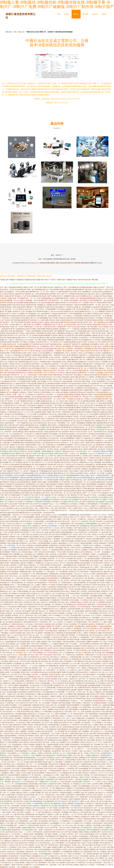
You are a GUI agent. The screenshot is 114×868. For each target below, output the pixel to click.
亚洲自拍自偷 (85, 567)
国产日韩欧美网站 (97, 405)
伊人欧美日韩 (66, 858)
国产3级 (48, 528)
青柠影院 (34, 766)
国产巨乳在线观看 (17, 322)
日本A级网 (34, 672)
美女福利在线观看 (34, 460)
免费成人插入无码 (74, 755)
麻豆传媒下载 (46, 661)
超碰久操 (83, 865)
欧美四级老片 (53, 526)
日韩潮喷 (87, 810)
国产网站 (94, 348)
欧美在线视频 (79, 366)
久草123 (59, 440)
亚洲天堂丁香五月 (8, 386)
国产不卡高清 (89, 373)
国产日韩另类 (86, 609)
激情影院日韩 (51, 440)
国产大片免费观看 (99, 602)
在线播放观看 (45, 403)
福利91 (18, 729)
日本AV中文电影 (29, 515)
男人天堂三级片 (10, 762)
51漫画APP (72, 401)
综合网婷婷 (73, 624)
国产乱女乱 (107, 429)
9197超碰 (62, 738)
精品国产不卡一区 (50, 690)
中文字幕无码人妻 (21, 309)
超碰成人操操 (49, 322)
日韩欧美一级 (49, 593)
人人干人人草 (9, 784)
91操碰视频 (46, 637)
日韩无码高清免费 (51, 677)
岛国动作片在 (32, 394)
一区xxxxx (16, 300)
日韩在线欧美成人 (45, 843)
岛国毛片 (92, 738)
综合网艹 (25, 788)
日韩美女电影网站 (68, 642)
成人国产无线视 (58, 418)
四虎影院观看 (51, 687)
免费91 (63, 338)
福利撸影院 (73, 342)
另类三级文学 (66, 751)
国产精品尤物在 (35, 366)
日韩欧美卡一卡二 (89, 782)
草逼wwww (33, 447)
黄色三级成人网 (28, 633)
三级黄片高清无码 (17, 865)
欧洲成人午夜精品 (63, 344)
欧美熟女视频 (12, 692)
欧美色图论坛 (69, 333)
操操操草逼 (17, 725)
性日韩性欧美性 (34, 657)
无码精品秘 (16, 740)
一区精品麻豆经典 (6, 329)
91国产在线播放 (87, 416)
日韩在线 (5, 318)
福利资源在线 (21, 316)
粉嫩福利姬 (64, 607)
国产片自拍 (88, 362)
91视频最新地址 (22, 539)
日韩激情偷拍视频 (21, 784)
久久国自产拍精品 (79, 351)
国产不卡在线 (11, 313)
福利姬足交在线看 (74, 399)
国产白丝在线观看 (39, 808)
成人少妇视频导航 (43, 346)
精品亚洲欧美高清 (30, 622)
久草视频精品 (57, 747)
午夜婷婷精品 (36, 550)
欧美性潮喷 (98, 862)
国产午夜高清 (8, 410)
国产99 (104, 841)
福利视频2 (96, 618)
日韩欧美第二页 (88, 703)
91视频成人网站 (6, 628)
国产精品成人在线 (39, 351)
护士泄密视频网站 (9, 729)
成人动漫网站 (61, 862)
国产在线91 (96, 362)
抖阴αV (103, 576)
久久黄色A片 (26, 755)
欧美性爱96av (94, 628)
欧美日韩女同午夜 (51, 768)
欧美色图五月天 (19, 849)
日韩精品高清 (74, 392)
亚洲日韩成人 (100, 799)
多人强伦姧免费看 (18, 862)
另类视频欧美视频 (96, 596)
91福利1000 (107, 635)
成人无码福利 (70, 685)
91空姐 (61, 526)
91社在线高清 (83, 338)
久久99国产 (56, 775)
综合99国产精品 (86, 725)
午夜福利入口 (94, 773)
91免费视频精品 (44, 471)
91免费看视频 (16, 443)
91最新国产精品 (47, 355)
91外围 (5, 670)
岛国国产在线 (55, 447)
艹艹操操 (27, 331)
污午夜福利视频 (71, 537)
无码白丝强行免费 (40, 440)
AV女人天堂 (10, 674)
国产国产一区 (100, 316)
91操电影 (63, 443)
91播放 (21, 478)
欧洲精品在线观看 (100, 703)
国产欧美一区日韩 (70, 519)
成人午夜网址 (85, 399)
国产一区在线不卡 (21, 825)
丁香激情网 (67, 762)
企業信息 (95, 14)
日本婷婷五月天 (32, 580)
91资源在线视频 (98, 394)
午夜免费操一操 (58, 539)
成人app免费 (99, 681)
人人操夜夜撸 (43, 674)
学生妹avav (108, 379)
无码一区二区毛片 (100, 515)
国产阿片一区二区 (97, 790)
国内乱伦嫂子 (48, 762)
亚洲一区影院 (17, 779)
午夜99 (33, 429)
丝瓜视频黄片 (104, 856)
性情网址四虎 (82, 556)
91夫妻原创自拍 (61, 593)
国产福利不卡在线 (49, 707)
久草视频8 (98, 377)
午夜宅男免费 (78, 320)
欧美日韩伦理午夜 (29, 469)
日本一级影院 (82, 668)
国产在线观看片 (96, 663)
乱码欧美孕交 (47, 364)
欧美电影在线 (54, 403)
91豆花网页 (38, 633)
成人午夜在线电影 (83, 596)
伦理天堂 (89, 795)
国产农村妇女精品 (7, 718)
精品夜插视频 (43, 764)
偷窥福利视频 (17, 786)
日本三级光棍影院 (43, 313)
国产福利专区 (105, 646)
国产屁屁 (101, 307)
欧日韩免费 (110, 666)
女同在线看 (10, 817)
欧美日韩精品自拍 (21, 843)
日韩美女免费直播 (96, 443)
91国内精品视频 (82, 685)
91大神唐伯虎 (80, 862)
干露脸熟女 (84, 469)
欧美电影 (14, 749)
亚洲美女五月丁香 (29, 574)
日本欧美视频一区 (61, 692)
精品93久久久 (90, 379)
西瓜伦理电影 (34, 537)
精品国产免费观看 (78, 373)
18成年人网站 (104, 344)
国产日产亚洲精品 (72, 338)
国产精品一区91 (86, 451)
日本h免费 (106, 779)
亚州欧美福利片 (79, 714)
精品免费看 (49, 351)
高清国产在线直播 (6, 569)
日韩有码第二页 (66, 663)
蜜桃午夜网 (74, 403)
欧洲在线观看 (85, 563)
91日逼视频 (39, 429)
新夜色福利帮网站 (11, 736)
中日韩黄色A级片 (87, 827)
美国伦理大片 (59, 287)
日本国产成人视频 (54, 456)
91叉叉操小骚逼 (7, 447)
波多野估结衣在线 (12, 832)
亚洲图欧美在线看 (23, 766)
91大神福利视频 (37, 803)
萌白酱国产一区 (92, 305)
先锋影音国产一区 (40, 523)
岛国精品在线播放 (24, 480)
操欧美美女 (86, 771)
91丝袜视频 (101, 674)
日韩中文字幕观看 (23, 537)
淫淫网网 (108, 357)
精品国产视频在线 (26, 808)
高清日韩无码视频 (33, 368)
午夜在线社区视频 (12, 858)
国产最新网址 (34, 777)
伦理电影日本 (85, 817)
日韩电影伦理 (80, 683)
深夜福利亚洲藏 (76, 657)
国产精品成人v (103, 762)
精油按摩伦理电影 (42, 517)
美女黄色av (27, 578)
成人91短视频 (21, 644)
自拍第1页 (24, 806)
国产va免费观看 (103, 353)
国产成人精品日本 (77, 421)
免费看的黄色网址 (26, 572)
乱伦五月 (109, 434)
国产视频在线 (73, 677)
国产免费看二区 (17, 403)
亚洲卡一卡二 (43, 416)
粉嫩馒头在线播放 (92, 642)
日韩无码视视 (57, 642)
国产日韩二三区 (6, 744)
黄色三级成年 (83, 383)
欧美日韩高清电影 (29, 841)
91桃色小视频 (84, 475)
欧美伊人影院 (27, 353)
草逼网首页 (96, 313)
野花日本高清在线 (100, 585)
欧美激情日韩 (32, 399)
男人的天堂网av (85, 677)
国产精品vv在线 (9, 764)
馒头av (111, 749)
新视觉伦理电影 (84, 832)
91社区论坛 (110, 381)
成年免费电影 (57, 849)
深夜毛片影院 (67, 698)
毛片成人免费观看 (39, 666)
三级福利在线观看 (53, 744)
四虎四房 (5, 451)
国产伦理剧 (80, 418)
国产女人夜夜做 (98, 416)
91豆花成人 (11, 418)
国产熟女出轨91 (73, 567)
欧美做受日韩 (81, 322)
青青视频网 (11, 637)
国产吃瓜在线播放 (101, 593)
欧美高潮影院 (24, 720)
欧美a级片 (11, 852)
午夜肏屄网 (98, 806)
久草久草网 (32, 653)
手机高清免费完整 (17, 583)
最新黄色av (98, 456)
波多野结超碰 (47, 519)
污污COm (95, 677)
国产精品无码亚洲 (43, 399)
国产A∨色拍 (77, 771)
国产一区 (14, 709)
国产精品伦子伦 (104, 631)
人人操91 (15, 635)
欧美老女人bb (22, 340)
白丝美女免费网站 (81, 296)
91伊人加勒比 (56, 392)
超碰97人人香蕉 (20, 580)
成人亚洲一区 (8, 814)
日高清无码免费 (33, 825)
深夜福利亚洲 (100, 445)
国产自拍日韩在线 (70, 720)
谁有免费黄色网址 (98, 539)
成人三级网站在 (61, 368)
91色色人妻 (64, 355)
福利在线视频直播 (6, 300)
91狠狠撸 (40, 305)
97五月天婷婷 (56, 377)
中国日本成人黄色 (31, 849)
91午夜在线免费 (31, 383)
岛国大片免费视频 (26, 300)
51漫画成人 (101, 368)
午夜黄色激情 (11, 795)
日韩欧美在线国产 (48, 331)
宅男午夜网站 (77, 703)
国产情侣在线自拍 (61, 801)
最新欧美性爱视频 (56, 556)
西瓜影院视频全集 (25, 464)
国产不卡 (14, 534)
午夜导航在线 (77, 381)
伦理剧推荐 (66, 421)
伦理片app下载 (34, 318)
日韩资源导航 (81, 830)
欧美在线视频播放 (68, 438)
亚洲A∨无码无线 (51, 554)
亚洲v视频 (39, 598)
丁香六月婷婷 (55, 733)
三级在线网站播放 (51, 521)
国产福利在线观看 (74, 593)
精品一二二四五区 (26, 832)
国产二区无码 (8, 523)
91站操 (17, 817)
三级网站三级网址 (38, 679)
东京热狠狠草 (27, 355)
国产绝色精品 (35, 379)
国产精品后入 (54, 821)
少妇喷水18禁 (63, 401)
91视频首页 (108, 827)
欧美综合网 (11, 854)
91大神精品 (53, 313)
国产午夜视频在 (84, 731)
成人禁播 (109, 738)
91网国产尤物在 (64, 480)
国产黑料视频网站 (69, 819)
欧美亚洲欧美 (23, 692)
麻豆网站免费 (82, 604)
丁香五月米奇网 (8, 532)
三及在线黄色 (26, 790)
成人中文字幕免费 (55, 436)
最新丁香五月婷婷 (33, 644)
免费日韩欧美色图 (76, 733)
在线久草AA (104, 749)
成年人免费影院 (40, 628)
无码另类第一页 (13, 545)
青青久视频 (55, 390)
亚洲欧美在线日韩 (14, 790)
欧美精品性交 (69, 320)
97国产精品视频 (92, 327)
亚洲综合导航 (44, 556)
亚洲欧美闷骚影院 (59, 644)
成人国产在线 (68, 569)
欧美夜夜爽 (58, 646)
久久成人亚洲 (45, 421)
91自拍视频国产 (86, 705)
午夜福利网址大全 (85, 709)
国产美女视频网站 (13, 392)
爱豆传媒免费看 (71, 838)
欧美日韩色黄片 (90, 318)
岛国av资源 (50, 705)
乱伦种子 (51, 287)
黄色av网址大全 (17, 324)
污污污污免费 (32, 414)
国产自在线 (85, 388)
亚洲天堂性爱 (84, 729)
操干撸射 (59, 860)
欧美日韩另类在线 (36, 742)
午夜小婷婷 (51, 862)
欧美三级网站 (35, 712)
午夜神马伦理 (70, 464)
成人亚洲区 (108, 359)
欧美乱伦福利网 (6, 788)
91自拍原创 (12, 607)
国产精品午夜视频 (71, 832)
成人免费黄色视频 (39, 578)
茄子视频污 (9, 311)
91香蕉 (2, 722)
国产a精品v (98, 598)
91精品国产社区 (101, 425)
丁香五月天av (49, 458)
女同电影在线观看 (52, 480)
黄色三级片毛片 (81, 359)
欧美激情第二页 (56, 819)
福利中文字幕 (30, 663)
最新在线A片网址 (101, 370)
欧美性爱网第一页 (15, 574)
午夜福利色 (93, 550)
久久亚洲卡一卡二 (34, 797)
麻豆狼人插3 (94, 856)
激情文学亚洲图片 (11, 705)
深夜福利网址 (16, 359)
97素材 (96, 548)
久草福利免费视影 (53, 482)
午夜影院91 (35, 810)
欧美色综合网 (41, 296)
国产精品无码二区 (42, 611)
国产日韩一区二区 (25, 335)
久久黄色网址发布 (33, 589)
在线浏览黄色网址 (99, 698)
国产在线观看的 (7, 475)
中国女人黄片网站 (18, 812)
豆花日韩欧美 (28, 604)
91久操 (30, 351)
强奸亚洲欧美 (101, 819)
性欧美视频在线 (63, 729)
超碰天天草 (34, 541)
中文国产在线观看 (93, 843)
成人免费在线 (67, 373)
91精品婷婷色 (32, 607)
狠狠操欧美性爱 (24, 379)
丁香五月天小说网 (89, 574)
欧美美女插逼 (47, 539)
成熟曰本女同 (14, 661)
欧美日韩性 (95, 838)
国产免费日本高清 (62, 779)
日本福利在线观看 (64, 777)
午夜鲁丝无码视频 (73, 738)
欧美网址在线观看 (57, 589)
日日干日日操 (74, 543)
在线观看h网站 (80, 626)
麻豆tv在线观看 (103, 346)
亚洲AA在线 (100, 738)
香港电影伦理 (77, 659)
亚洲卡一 (72, 779)
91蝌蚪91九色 (15, 552)
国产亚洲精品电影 (24, 585)
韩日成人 (104, 432)
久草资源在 (82, 403)
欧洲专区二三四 (93, 537)
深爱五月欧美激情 (21, 733)
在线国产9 (52, 766)
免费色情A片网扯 (86, 394)
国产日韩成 (42, 587)
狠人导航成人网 (93, 801)
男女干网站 (56, 620)
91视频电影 (101, 311)
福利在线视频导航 (19, 467)
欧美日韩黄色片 (71, 434)
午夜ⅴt (82, 834)
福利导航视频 (90, 834)
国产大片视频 (49, 856)
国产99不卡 (90, 397)
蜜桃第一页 (10, 698)
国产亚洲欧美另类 (67, 620)
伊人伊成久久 (96, 565)
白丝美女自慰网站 (19, 475)
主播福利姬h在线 (72, 368)
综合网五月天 (93, 342)
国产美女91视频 (5, 471)
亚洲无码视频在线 (25, 388)
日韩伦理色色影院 (100, 775)
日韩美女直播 (32, 375)
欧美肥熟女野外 (96, 832)
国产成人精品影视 (69, 696)
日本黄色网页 (62, 554)
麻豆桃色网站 (29, 478)
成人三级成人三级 (11, 340)
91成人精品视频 (80, 298)
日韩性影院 (71, 768)
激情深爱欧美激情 (76, 390)
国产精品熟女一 (5, 322)
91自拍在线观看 (94, 300)
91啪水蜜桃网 (106, 462)
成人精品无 (76, 443)
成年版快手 (102, 449)
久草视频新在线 (37, 790)
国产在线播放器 (45, 751)
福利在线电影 (43, 659)
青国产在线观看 (71, 690)
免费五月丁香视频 (106, 401)
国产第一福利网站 (53, 628)
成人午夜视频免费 (106, 471)
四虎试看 (73, 324)
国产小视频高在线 (42, 782)
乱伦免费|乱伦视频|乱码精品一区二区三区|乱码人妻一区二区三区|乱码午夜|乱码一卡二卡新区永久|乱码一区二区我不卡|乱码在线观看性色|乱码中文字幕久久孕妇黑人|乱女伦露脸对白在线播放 (57, 497)
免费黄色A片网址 (11, 307)
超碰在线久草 (17, 841)
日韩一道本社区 (16, 611)
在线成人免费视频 (68, 803)
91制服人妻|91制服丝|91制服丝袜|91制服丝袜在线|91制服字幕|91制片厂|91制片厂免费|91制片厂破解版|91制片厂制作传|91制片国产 (46, 280)
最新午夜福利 (91, 694)
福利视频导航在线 (70, 565)
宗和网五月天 (45, 368)
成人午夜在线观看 (52, 289)
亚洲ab (34, 346)
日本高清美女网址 (97, 563)
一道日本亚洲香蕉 (39, 300)
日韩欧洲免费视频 (21, 751)
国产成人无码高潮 (6, 589)
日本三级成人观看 (40, 410)
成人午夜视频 (108, 386)
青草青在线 (97, 764)
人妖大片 (91, 453)
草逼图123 (72, 572)
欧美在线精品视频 (24, 642)
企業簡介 (67, 14)
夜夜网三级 (34, 858)
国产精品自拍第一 (57, 565)
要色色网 (70, 552)
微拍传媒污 (110, 712)
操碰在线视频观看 (106, 626)
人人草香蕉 (92, 338)
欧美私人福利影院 (11, 565)
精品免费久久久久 (102, 814)
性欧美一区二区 (71, 749)
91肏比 (83, 447)
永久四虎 (89, 862)
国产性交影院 (17, 628)
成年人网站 (34, 821)
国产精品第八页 (66, 659)
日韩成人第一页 (15, 327)
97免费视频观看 (65, 578)
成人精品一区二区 (105, 329)
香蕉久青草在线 (108, 609)
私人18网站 (63, 567)
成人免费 (62, 388)
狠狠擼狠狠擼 (74, 475)
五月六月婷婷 (96, 615)
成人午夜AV (37, 532)
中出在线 (33, 836)
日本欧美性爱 (90, 648)
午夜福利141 (5, 810)
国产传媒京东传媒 (81, 528)
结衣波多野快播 (29, 795)
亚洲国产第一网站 (80, 397)
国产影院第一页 (37, 364)
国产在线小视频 (89, 740)
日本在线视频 (15, 672)
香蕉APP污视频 (107, 377)
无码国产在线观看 (23, 819)
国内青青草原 (88, 727)
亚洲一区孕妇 (104, 541)
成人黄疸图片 (34, 668)
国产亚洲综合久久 (97, 731)
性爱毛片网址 (82, 760)
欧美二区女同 (75, 451)
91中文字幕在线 (33, 338)
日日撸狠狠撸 (69, 653)
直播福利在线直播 (90, 819)
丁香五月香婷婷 (93, 622)
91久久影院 (41, 320)
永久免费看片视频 (71, 694)
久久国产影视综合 (14, 318)
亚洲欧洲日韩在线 (38, 705)
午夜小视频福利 (37, 755)
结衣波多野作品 (58, 712)
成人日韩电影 (34, 867)
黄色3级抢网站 (31, 292)
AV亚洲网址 (105, 362)
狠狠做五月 (25, 771)
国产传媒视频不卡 (106, 628)
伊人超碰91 (69, 622)
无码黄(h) (54, 543)
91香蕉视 (110, 298)
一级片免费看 (24, 646)
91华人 (16, 335)
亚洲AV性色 (25, 672)
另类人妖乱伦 (54, 817)
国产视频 (66, 475)
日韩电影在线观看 (66, 792)
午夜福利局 (107, 670)
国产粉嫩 (43, 434)
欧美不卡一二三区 (84, 749)
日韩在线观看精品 (102, 392)
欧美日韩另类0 (8, 335)
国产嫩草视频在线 (57, 473)
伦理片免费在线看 (76, 740)
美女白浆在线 (96, 771)
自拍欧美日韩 (61, 687)
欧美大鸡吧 (25, 447)
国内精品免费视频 (103, 733)
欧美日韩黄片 (21, 727)
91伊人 (61, 653)
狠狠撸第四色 (35, 480)
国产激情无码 (60, 830)
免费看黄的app (59, 537)
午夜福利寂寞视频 (86, 543)
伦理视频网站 (5, 388)
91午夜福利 (42, 714)
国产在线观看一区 (72, 635)
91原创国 (50, 587)
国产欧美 (95, 351)
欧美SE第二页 (106, 421)
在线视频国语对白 (38, 856)
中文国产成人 (48, 646)
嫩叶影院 (61, 838)
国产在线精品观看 (58, 749)
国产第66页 (28, 390)
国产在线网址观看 (21, 399)
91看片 (102, 530)
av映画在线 (44, 806)
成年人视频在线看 (79, 718)
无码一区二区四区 (66, 854)
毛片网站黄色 (75, 480)
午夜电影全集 (96, 335)
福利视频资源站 (40, 289)
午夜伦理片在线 (75, 580)
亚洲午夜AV (30, 615)
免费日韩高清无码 (85, 687)
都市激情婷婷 (73, 355)
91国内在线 (90, 858)
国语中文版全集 (25, 631)
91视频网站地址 (74, 515)
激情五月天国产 (82, 342)
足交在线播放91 (9, 292)
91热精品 (85, 841)
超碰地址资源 (50, 624)
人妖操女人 (102, 766)
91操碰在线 (7, 296)
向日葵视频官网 (67, 852)
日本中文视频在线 (56, 421)
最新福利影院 (30, 425)
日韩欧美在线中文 (52, 773)
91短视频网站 (60, 445)
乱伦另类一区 (47, 788)
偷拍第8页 (86, 790)
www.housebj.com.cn (32, 263)
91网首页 (11, 648)
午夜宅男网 (65, 600)
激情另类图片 (101, 338)
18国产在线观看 (70, 526)
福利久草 (46, 819)
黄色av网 (82, 392)
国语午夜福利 (83, 773)
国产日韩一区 (84, 679)
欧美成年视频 (81, 478)
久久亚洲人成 (81, 353)
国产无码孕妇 (44, 596)
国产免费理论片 (34, 733)
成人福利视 (67, 790)
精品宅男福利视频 (12, 521)
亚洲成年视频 (33, 784)
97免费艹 (15, 394)
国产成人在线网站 (35, 324)
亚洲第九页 (110, 578)
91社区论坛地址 (68, 517)
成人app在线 (65, 324)
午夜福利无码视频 (15, 633)
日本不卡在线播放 (55, 615)
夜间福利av (53, 777)
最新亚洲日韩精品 (68, 366)
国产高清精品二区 (18, 296)
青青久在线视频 (72, 707)
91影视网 (85, 303)
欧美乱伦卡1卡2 (94, 646)
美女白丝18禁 (76, 447)
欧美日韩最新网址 (6, 801)
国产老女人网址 (33, 655)
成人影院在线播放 (78, 311)
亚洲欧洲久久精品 (53, 757)
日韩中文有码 (76, 548)
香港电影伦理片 (88, 364)
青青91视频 (26, 674)
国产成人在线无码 (25, 453)
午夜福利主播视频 (98, 580)
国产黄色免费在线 (45, 812)
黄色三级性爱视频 (93, 530)
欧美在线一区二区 (46, 825)
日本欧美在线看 (108, 438)
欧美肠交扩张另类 (55, 366)
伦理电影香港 (54, 388)
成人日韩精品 (56, 451)
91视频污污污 (79, 438)
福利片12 (72, 856)
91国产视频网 (21, 401)
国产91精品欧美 (15, 755)
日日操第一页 (32, 340)
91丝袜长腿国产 (73, 561)
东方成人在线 (53, 357)
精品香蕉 (87, 346)
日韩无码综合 (37, 707)
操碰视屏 (24, 320)
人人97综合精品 (104, 388)
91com (4, 418)
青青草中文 (84, 738)
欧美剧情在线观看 (36, 646)
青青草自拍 (19, 598)
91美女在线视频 (103, 327)
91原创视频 (4, 453)
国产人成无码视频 (36, 307)
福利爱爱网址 (19, 397)
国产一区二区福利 (62, 300)
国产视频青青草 (62, 836)
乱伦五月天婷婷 (69, 429)
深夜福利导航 (42, 648)
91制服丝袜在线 (93, 556)
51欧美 (111, 327)
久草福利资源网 (43, 357)
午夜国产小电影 (77, 751)
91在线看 (55, 854)
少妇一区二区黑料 (53, 714)
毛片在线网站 (101, 683)
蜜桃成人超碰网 (31, 482)
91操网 (66, 797)
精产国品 (29, 418)
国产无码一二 (8, 390)
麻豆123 (3, 766)
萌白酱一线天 (59, 429)
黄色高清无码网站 (97, 526)
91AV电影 (52, 585)
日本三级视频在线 (30, 677)
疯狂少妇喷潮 (73, 427)
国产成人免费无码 (21, 368)
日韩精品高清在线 (35, 539)
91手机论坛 (74, 462)
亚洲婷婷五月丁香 (27, 775)
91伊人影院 (88, 821)
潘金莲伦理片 (89, 808)
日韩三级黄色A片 (105, 351)
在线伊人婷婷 (67, 849)
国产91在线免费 (67, 558)
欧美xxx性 (60, 832)
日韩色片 (61, 622)
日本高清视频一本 (76, 600)
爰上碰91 (109, 469)
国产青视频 (29, 736)
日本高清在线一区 (95, 532)
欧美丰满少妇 (89, 681)
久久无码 (48, 462)
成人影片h (8, 355)
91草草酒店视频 (81, 309)
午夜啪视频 (97, 462)
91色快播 (65, 342)
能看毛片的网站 (16, 827)
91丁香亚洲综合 (43, 622)
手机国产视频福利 (7, 618)
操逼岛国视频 (108, 657)
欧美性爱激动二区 (46, 720)
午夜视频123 (40, 405)
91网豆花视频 (42, 340)
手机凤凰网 (85, 554)
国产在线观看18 (95, 841)
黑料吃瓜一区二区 (88, 799)
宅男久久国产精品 (10, 425)
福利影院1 (4, 659)
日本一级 (70, 423)
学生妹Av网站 (73, 292)
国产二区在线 (99, 808)
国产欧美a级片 (8, 712)
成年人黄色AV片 (43, 602)
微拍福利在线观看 (16, 287)
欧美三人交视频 (43, 727)
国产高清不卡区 (106, 613)
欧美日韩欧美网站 (52, 578)
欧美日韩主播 (107, 532)
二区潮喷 (80, 519)
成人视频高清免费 (72, 410)
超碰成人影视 (35, 342)
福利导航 (82, 377)
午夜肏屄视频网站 (100, 639)
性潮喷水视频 (21, 607)
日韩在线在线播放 (14, 775)
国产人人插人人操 (90, 847)
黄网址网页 (92, 604)
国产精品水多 (13, 458)
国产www (106, 453)
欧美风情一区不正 (18, 615)
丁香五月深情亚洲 (58, 683)
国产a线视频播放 (108, 653)
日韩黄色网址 (66, 412)
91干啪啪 (97, 475)
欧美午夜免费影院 (62, 534)
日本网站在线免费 (38, 335)
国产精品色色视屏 (10, 333)
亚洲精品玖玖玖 (59, 685)
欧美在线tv (40, 432)
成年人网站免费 (103, 418)
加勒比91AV (41, 475)
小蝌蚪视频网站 (65, 786)
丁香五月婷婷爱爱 (36, 747)
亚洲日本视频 (100, 357)
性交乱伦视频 (31, 823)
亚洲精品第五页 (42, 383)
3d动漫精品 (47, 775)
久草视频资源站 (47, 324)
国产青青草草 (54, 792)
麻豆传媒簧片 (11, 821)
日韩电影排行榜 (50, 635)
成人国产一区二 (83, 613)
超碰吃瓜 (85, 370)
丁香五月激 (107, 806)
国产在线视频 (10, 397)
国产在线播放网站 (89, 357)
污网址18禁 (83, 471)
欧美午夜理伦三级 (91, 631)
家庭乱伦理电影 (98, 320)
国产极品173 (96, 777)
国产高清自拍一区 (84, 432)
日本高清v (19, 469)
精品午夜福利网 (27, 443)
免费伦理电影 (58, 375)
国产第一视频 (14, 836)
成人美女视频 (8, 622)
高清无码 (47, 803)
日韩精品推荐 (103, 414)
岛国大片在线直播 (40, 567)
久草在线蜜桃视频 (84, 786)
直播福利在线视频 (77, 810)
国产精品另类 (54, 471)
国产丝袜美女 (6, 320)
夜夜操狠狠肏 (56, 858)
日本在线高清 (15, 528)
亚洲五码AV (83, 532)
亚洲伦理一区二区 (59, 753)
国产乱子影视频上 (67, 528)
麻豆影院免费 (107, 456)
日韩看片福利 (106, 707)
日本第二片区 (51, 467)
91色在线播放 (5, 760)
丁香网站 (109, 698)
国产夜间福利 (90, 578)
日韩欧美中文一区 (38, 701)
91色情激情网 (78, 316)
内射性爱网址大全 (45, 438)
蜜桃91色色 (70, 388)
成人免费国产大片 (8, 399)
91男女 (78, 324)
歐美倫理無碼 (56, 803)
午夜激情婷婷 (14, 631)
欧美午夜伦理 (38, 639)
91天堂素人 (91, 865)
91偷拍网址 (11, 819)
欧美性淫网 (25, 712)
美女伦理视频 (81, 287)
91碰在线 (77, 305)
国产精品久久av (101, 792)
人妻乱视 (26, 324)
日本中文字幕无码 (49, 373)
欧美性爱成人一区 (90, 552)
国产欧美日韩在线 (45, 377)
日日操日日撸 (101, 655)
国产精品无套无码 (91, 418)
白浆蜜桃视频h (45, 683)
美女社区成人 (52, 423)
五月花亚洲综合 (26, 364)
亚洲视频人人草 (101, 722)
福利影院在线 (109, 808)
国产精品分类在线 (69, 331)
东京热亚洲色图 (20, 482)
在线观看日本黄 (68, 397)
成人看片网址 (64, 814)
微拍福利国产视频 (23, 307)
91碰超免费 (40, 469)
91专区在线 (17, 377)
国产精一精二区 (84, 368)
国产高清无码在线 (96, 635)
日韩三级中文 (96, 786)
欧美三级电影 (83, 449)
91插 (47, 436)
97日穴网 (59, 373)
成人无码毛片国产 (105, 523)
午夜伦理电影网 (67, 351)
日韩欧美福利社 (67, 583)
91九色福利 (49, 418)
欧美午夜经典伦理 (93, 757)
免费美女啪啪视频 (66, 736)
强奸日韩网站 (104, 690)
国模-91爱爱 (77, 736)
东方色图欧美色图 (80, 622)
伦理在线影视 (83, 410)
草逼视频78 (10, 368)
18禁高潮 (21, 736)
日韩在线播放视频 (19, 438)
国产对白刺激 (79, 825)
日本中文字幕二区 (9, 609)
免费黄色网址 (93, 449)
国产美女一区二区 (54, 681)
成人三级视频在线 (94, 410)
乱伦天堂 (68, 458)
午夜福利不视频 (25, 856)
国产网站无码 (69, 847)
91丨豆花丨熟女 (22, 637)
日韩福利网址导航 (89, 425)
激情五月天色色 (107, 324)
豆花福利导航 (14, 808)
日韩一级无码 (69, 589)
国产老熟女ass (61, 760)
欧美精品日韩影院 (66, 545)
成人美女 (23, 545)
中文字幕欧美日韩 (49, 639)
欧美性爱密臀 (64, 427)
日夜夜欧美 (36, 359)
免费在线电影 (15, 563)
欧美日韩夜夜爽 (13, 572)
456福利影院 (87, 653)
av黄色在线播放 (72, 753)
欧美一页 (43, 480)
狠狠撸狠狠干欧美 (106, 757)
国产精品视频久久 (39, 572)
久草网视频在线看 (45, 362)
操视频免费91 (62, 327)
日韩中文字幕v (95, 753)
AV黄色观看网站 (36, 331)
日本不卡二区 (32, 309)
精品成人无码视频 (60, 449)
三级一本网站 (95, 576)
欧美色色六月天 (77, 303)
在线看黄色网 (104, 554)
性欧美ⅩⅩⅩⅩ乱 (66, 303)
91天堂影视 (98, 453)
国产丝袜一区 (6, 324)
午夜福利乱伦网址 (62, 585)
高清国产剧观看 (31, 381)
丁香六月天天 (41, 687)
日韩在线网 (65, 377)
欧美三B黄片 (87, 784)
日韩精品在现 (92, 668)
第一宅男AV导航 (24, 534)
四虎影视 (10, 344)
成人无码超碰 (15, 760)
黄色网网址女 (47, 353)
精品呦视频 (69, 467)
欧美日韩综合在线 (48, 618)
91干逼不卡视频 (52, 808)
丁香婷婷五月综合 (14, 364)
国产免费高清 (14, 593)
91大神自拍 (94, 292)
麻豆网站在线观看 (54, 383)
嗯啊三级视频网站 (106, 784)
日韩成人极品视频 (85, 440)
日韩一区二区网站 (104, 550)
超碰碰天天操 (70, 309)
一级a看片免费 (53, 567)
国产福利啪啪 (52, 344)
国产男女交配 (51, 799)
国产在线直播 (34, 416)
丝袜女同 (49, 397)
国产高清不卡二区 (94, 471)
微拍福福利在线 (79, 648)
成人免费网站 (61, 742)
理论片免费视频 (14, 554)
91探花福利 (50, 572)
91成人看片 (62, 865)
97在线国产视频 (29, 598)
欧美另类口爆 (71, 598)
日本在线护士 (65, 364)
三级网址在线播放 (12, 860)
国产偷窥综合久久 (85, 618)
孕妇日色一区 (67, 771)
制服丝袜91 (96, 755)
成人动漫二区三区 (83, 414)
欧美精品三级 (66, 681)
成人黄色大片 (18, 523)
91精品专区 (43, 681)
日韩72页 (86, 628)
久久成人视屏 (9, 823)
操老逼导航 (95, 749)
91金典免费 (41, 414)
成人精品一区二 (38, 635)
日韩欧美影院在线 (87, 593)
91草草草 (45, 530)
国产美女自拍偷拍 (18, 620)
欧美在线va (7, 707)
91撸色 (28, 862)
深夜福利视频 (104, 714)
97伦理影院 (107, 545)
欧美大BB (43, 344)
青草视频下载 (63, 731)
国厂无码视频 (96, 744)
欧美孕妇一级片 (73, 834)
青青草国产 (105, 399)
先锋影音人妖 (21, 683)
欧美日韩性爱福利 (20, 650)
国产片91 (55, 359)
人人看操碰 (57, 351)
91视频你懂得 (70, 359)
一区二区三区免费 (23, 762)
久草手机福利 (5, 803)
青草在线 (94, 766)
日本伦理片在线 (22, 421)
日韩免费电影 (78, 348)
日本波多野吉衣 (90, 392)
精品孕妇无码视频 (46, 379)
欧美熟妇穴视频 (45, 412)
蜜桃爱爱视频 (91, 298)
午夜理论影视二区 (54, 583)
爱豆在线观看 (11, 644)
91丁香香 (17, 712)
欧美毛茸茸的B (10, 587)
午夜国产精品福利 (65, 845)
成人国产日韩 (26, 760)
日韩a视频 (12, 690)
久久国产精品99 (70, 668)
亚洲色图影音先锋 (56, 517)
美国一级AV (102, 305)
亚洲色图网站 (49, 469)
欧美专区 (16, 666)
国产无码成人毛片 (94, 720)
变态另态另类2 (82, 434)
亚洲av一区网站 (83, 633)
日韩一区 (19, 609)
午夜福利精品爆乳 (54, 725)
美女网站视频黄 (16, 460)
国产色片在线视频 (7, 825)
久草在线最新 (94, 414)
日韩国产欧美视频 (23, 587)
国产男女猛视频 (52, 434)
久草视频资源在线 (108, 615)
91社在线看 (61, 434)
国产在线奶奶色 (46, 650)
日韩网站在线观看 (87, 639)
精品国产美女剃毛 (59, 305)
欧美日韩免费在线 (59, 650)
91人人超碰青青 (65, 447)
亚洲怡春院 (103, 543)
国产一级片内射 (105, 300)
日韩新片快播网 (101, 519)
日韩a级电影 (16, 434)
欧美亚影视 (17, 788)
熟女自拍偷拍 (46, 390)
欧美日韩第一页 (68, 611)
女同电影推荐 (45, 733)
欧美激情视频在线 (78, 631)
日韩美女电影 (28, 567)
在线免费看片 (62, 423)
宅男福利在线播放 (33, 427)
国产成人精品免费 (90, 733)
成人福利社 (88, 751)
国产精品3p (92, 429)
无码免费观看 (63, 515)
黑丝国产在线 (102, 788)
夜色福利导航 (18, 801)
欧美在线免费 (77, 782)
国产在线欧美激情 (7, 602)
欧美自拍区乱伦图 (70, 556)
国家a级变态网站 (12, 556)
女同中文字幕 (7, 849)
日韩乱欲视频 (80, 642)
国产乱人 (69, 370)
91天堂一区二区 (5, 434)
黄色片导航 (40, 841)
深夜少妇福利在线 (9, 539)
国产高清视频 (14, 561)
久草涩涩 (92, 370)
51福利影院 (40, 458)
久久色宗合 (56, 528)
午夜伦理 (80, 598)
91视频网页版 (46, 609)
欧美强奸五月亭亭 (101, 845)
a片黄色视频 (58, 762)
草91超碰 (81, 624)
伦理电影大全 (33, 843)
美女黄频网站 (74, 729)
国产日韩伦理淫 (99, 480)
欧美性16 (8, 517)
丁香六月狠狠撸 (32, 626)
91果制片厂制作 (32, 696)
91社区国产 (101, 287)
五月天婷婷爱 (92, 383)
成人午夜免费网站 (58, 843)
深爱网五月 (70, 788)
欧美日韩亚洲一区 (100, 795)
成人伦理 (86, 657)
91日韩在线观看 (13, 464)
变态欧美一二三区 (77, 701)
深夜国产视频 (91, 467)
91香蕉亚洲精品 (45, 392)
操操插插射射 (45, 600)
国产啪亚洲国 (54, 427)
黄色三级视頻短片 (34, 526)
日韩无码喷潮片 (98, 823)
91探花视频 (96, 825)
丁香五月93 (77, 574)
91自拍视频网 (54, 823)
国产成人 (108, 736)
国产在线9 (75, 335)
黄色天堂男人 (52, 327)
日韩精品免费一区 (7, 668)
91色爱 (15, 432)
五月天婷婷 (101, 473)
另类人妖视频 (35, 412)
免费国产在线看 (81, 408)
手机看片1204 (57, 342)
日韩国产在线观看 (29, 744)
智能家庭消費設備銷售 (47, 263)
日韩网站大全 (106, 768)
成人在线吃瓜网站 (61, 414)
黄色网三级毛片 (88, 456)
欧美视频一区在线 (62, 624)
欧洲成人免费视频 (79, 757)
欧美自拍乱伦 (40, 624)
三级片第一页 (71, 650)
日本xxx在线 (48, 790)
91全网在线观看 (38, 521)
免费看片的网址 (58, 847)
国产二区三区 (35, 287)
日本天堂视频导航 (30, 313)
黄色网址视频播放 (84, 386)
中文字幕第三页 (24, 342)
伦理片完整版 (67, 362)
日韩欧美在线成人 (28, 552)
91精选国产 (64, 383)
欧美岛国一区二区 (52, 401)
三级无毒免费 (14, 436)
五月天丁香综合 (80, 517)
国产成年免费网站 (65, 346)
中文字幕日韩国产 (83, 572)
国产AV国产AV (62, 294)
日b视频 (52, 368)
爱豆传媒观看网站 (76, 313)
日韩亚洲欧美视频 (6, 701)
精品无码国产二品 (65, 453)
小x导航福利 (96, 451)
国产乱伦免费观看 (97, 427)
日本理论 (57, 443)
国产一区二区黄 (79, 712)
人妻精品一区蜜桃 (36, 753)
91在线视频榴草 (77, 821)
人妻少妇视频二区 (43, 381)
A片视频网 (77, 388)
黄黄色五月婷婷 (22, 792)
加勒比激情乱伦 (101, 620)
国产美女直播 (97, 653)
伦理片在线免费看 (14, 519)
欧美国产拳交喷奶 (13, 342)
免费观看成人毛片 (65, 631)
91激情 (92, 475)
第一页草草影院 (96, 432)
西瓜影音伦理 (53, 764)
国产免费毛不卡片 (38, 462)
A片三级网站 (90, 377)
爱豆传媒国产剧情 (29, 611)
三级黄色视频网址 (24, 429)
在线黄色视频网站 (91, 523)
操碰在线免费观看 (84, 747)
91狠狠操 (88, 825)
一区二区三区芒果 (76, 814)
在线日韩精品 (86, 580)
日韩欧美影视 (36, 722)
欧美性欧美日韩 (16, 799)
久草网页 (8, 394)
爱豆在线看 (94, 375)
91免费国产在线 (79, 792)
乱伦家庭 (75, 307)
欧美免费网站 (94, 613)
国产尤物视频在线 (22, 456)
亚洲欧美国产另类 (40, 478)
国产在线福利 (49, 464)
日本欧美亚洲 (106, 685)
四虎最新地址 (54, 545)
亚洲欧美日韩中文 (83, 576)
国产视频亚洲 (79, 661)
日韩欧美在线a (62, 755)
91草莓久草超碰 (58, 318)
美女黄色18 (17, 410)
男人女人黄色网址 (61, 856)
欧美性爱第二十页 (79, 854)
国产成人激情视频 (15, 348)
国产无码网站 (5, 436)
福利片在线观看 (104, 292)
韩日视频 (22, 381)
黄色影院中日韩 (97, 687)
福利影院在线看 (17, 707)
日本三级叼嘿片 (24, 576)
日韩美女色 (18, 668)
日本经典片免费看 (67, 530)
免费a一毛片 (44, 366)
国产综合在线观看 (18, 289)
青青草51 (22, 436)
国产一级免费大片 (64, 357)
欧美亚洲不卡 (27, 532)
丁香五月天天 (75, 521)
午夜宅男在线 (8, 377)
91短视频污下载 (71, 613)
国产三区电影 (91, 447)
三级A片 (40, 445)
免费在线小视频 (44, 338)
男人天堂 (11, 416)
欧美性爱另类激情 (50, 576)
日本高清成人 (17, 834)
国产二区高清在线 (99, 812)
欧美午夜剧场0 (34, 806)
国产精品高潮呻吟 (90, 674)
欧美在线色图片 (51, 701)
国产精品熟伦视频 (60, 587)
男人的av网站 (53, 806)
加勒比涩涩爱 (30, 687)
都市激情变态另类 (48, 408)
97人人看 (22, 471)
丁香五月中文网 (64, 827)
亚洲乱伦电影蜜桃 (7, 751)
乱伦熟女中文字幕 (51, 563)
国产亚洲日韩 (17, 526)
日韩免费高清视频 (21, 714)
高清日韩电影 (11, 456)
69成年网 (35, 674)
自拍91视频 (105, 825)
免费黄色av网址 (23, 432)
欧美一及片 (76, 453)
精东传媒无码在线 (7, 714)
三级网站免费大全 (74, 554)
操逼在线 (73, 747)
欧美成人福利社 (99, 600)
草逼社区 (67, 548)
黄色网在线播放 (101, 464)
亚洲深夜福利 (61, 639)
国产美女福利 (98, 521)
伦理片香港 (52, 460)
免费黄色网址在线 (90, 366)
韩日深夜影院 (73, 731)
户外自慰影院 (21, 298)
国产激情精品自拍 (70, 604)
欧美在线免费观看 (38, 773)
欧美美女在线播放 (27, 548)
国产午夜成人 (21, 333)
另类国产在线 (37, 390)
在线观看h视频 (76, 289)
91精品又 (98, 458)
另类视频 (18, 718)
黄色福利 (40, 836)
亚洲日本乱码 (103, 611)
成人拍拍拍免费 (47, 348)
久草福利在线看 (19, 681)
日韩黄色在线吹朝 (17, 624)
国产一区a (53, 622)
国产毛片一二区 (32, 764)
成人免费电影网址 (33, 650)
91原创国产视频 (56, 335)
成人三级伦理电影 (14, 806)
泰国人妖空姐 (78, 569)
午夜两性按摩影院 (55, 771)
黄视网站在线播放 (78, 362)
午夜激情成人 (11, 703)
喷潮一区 (65, 399)
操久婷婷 (62, 359)
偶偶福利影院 (66, 523)
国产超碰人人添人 (23, 541)
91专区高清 (61, 598)
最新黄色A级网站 (91, 611)
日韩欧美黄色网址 (102, 574)
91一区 (69, 443)
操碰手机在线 (58, 720)
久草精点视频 (22, 655)
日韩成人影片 (14, 366)
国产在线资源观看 (38, 760)
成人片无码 (75, 440)
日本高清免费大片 (77, 806)
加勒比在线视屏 (50, 432)
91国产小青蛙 (54, 346)
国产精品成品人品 (48, 698)
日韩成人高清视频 (58, 613)
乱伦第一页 (15, 381)
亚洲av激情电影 (67, 381)
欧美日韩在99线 (106, 838)
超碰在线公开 (89, 438)
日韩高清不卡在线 (53, 786)
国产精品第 (97, 661)
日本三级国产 (58, 519)
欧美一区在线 (18, 344)
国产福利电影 (5, 366)
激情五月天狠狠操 (73, 817)
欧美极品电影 (5, 327)
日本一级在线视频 (12, 351)
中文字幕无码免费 (46, 685)
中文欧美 (79, 819)
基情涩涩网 (93, 368)
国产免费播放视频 (17, 810)
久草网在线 (76, 329)
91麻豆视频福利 (66, 757)
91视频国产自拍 (70, 340)
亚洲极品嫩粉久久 (107, 786)
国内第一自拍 (40, 515)
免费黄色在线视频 (106, 451)
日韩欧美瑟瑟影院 (28, 729)
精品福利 (111, 432)
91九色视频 (20, 313)
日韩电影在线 (75, 827)
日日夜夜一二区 (14, 867)
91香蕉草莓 (48, 753)
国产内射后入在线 (102, 447)
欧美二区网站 (107, 637)
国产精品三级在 (64, 602)
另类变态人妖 (31, 727)
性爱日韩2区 (43, 784)
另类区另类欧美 (50, 386)
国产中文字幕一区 (106, 587)
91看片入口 (44, 456)
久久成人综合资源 (76, 775)
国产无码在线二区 (9, 653)
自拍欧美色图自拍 (69, 727)
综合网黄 (37, 403)
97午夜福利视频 (81, 331)
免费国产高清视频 (104, 460)
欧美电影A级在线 (81, 541)
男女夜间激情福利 (23, 777)
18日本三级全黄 (59, 458)
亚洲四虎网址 (11, 766)
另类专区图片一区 (52, 670)
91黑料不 (35, 453)
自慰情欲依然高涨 (96, 572)
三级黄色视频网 (20, 648)
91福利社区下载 (86, 521)
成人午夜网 (44, 327)
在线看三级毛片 (40, 736)
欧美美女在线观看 (51, 679)
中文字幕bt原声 (21, 405)
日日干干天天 (104, 773)
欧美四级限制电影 (63, 701)
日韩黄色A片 (28, 865)
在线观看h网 (56, 751)
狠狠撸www (41, 653)
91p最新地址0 (5, 624)
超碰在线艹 (56, 364)
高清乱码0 (89, 351)
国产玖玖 (29, 462)
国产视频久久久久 (9, 777)
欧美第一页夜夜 (69, 298)
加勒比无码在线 (58, 797)
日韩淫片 (41, 528)
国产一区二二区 (45, 668)
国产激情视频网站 (102, 309)
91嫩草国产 (83, 460)
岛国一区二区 (23, 394)
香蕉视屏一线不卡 (37, 576)
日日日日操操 (41, 757)
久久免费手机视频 (61, 292)
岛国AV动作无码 (92, 331)
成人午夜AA (104, 642)
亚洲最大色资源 (28, 725)
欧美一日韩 (4, 631)
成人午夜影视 (73, 836)
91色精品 (69, 716)
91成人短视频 (53, 722)
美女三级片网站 (19, 694)
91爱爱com (7, 370)
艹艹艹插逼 (4, 379)
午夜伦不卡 (93, 303)
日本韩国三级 (87, 602)
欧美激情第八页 (8, 604)
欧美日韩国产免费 (96, 561)
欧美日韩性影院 (10, 696)
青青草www (65, 657)
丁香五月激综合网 (106, 567)
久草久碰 (78, 653)
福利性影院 (84, 797)
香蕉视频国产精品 (38, 418)
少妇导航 (83, 591)
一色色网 (24, 528)
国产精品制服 (91, 583)
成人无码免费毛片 (33, 600)
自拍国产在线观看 (42, 817)
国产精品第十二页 (80, 558)
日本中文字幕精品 (85, 823)
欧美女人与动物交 (94, 296)
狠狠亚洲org (32, 714)
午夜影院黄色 (21, 764)
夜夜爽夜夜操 (30, 814)
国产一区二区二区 (32, 298)
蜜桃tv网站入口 (18, 390)
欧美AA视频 (27, 773)
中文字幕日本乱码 (77, 808)
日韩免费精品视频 (10, 469)
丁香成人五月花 (37, 353)
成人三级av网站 (51, 865)
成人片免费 (4, 405)
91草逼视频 (25, 473)
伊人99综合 (45, 810)
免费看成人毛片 (98, 716)
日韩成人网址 (23, 797)
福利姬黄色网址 (16, 353)
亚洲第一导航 (17, 517)
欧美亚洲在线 (43, 672)
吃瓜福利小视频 (55, 338)
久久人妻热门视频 (106, 622)
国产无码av (108, 405)
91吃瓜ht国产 (106, 860)
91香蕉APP (26, 287)
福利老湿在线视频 (36, 762)
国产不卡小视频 (102, 383)
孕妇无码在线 (65, 462)
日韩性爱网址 (57, 397)
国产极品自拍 (43, 453)
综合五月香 (56, 324)
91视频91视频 (20, 596)
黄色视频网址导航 (26, 370)
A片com (25, 460)
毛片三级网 (19, 604)
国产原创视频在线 (100, 322)
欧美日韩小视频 (14, 453)
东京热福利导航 (86, 812)
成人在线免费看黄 (54, 416)
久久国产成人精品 (79, 379)
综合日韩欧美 (87, 313)
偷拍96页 (107, 572)
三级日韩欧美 (31, 405)
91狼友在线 (47, 613)
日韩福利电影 (26, 701)
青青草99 (66, 747)
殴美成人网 (75, 591)
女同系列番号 (70, 795)
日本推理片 (49, 405)
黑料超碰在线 (45, 589)
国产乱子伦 (39, 795)
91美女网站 (40, 827)
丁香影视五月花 (9, 414)
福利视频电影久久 (21, 414)
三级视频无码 (39, 563)
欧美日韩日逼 (32, 659)
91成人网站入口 (55, 782)
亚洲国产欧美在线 (34, 692)
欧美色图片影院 (25, 593)
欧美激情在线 (104, 696)
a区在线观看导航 (77, 681)
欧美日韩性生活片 (70, 418)
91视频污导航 (44, 427)
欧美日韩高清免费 (8, 427)
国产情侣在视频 (31, 569)
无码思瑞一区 (102, 569)
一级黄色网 (56, 355)
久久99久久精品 (65, 823)
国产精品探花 (22, 659)
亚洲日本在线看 (55, 674)
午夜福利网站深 (68, 646)
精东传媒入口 (46, 311)
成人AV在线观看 (66, 469)
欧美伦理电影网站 (17, 331)
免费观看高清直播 (21, 618)
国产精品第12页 (52, 410)
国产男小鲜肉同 (87, 324)
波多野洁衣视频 (31, 329)
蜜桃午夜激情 (48, 375)
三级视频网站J (30, 458)
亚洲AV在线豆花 (14, 451)
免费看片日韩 (33, 473)
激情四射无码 (36, 661)
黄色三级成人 (60, 716)
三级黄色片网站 (28, 403)
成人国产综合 (45, 657)
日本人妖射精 (99, 379)
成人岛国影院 (72, 414)
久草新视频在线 (65, 390)
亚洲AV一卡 (52, 394)
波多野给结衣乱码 (26, 860)
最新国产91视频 (83, 690)
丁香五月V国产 (56, 412)
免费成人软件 (73, 386)
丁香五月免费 (61, 552)
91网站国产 (63, 609)
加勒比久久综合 (51, 515)
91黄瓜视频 (61, 690)
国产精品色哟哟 (28, 558)
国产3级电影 (29, 845)
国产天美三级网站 (41, 615)
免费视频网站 (21, 449)
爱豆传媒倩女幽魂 (10, 338)
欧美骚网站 (69, 445)
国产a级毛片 (64, 637)
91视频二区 (26, 779)
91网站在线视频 (23, 591)
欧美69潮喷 (25, 318)
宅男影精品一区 (34, 565)
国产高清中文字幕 (52, 736)
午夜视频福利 (12, 657)
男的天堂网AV (24, 366)
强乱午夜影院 (99, 827)
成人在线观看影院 (87, 852)
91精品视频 (58, 548)
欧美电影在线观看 (81, 589)
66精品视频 (98, 397)
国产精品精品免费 (12, 530)
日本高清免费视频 (29, 786)
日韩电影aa (109, 580)
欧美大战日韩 (34, 771)
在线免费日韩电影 (85, 666)
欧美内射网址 (38, 373)
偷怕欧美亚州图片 (50, 294)
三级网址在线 (70, 655)
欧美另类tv (89, 661)
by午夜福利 (106, 751)
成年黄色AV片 (17, 782)
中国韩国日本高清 (89, 316)
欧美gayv (70, 316)
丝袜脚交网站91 (31, 694)
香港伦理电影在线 (65, 311)
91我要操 (105, 390)
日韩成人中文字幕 (98, 534)
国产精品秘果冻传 (49, 755)
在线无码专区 (82, 537)
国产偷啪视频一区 (97, 810)
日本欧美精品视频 (38, 779)
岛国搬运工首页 (30, 397)
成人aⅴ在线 (96, 707)
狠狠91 (25, 526)
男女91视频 (58, 408)
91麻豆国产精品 (19, 814)
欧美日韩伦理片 (14, 639)
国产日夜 (45, 792)
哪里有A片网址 (20, 418)
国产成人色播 (8, 725)
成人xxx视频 (36, 585)
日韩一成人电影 (88, 692)
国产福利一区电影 (49, 742)
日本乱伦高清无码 (80, 467)
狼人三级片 (83, 480)
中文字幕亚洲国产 (96, 657)
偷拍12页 (79, 727)
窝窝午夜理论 (52, 425)
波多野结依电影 (31, 305)
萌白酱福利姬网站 (30, 757)
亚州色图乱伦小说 (92, 353)
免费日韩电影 (50, 320)
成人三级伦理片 (89, 519)
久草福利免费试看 (44, 447)
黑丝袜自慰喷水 (101, 434)
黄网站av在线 (58, 475)
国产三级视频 (71, 576)
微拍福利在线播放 (94, 558)
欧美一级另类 (41, 786)
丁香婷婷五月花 (88, 545)
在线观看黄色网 (94, 469)
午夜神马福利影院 (98, 607)
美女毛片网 (14, 646)
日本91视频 (61, 635)
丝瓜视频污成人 (7, 462)
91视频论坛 (98, 692)
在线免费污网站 (64, 808)
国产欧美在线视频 (30, 296)
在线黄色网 (78, 539)
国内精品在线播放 (36, 561)
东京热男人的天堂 (55, 727)
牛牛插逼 (27, 810)
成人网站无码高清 (34, 618)
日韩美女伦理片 (26, 639)
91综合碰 (99, 429)
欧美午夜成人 (66, 591)
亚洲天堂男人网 (49, 534)
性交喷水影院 (33, 528)
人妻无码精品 (83, 300)
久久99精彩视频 (46, 712)
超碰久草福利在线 (61, 841)
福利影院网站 (97, 324)
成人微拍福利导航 (99, 478)
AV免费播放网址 (87, 548)
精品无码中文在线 (25, 635)
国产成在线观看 (49, 429)
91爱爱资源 (59, 633)
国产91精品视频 (80, 530)
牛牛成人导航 (39, 845)
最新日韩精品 (30, 333)
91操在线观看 (8, 438)
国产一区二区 (41, 292)
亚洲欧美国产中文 (31, 681)
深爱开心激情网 (19, 569)
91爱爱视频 (60, 333)
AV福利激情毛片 (90, 464)
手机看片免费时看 (44, 718)
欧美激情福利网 (5, 473)
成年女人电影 (23, 657)
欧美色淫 (22, 305)
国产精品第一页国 (38, 386)
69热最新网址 (29, 440)
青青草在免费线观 (23, 854)
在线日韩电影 (58, 790)
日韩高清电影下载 (42, 591)
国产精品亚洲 (73, 383)
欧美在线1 (75, 777)
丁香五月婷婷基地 (45, 620)
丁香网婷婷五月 (96, 670)
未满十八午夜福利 (24, 749)
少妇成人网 (108, 561)
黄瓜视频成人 (78, 375)
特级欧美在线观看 (52, 329)
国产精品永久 (55, 657)
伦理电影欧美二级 (92, 718)
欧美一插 (41, 677)
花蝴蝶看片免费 (69, 296)
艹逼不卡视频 (50, 760)
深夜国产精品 (64, 666)
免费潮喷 (47, 335)
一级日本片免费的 (99, 821)
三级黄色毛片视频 (29, 716)
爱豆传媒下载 (106, 458)
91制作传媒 (108, 373)
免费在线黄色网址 (42, 574)
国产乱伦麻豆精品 (106, 801)
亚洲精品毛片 (66, 725)
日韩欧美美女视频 (98, 412)
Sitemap (99, 263)
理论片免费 (60, 795)
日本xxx (14, 655)
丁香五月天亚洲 (79, 445)
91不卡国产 (66, 615)
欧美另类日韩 (39, 604)
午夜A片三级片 (57, 379)
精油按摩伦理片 (62, 766)
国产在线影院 (90, 792)
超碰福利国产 (17, 830)
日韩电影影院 (85, 744)
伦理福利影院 (107, 797)
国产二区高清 (25, 434)
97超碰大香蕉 (11, 298)
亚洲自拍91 (19, 567)
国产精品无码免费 (73, 639)
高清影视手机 (26, 740)
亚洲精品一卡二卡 (31, 812)
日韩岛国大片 (90, 803)
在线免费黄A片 (60, 307)
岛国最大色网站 (53, 453)
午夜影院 (104, 817)
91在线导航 (109, 600)
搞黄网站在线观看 (74, 394)
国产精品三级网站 (73, 865)
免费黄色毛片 (33, 303)
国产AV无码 (105, 335)
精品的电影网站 (25, 679)
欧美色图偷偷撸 (17, 738)
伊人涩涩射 (15, 370)
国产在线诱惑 (97, 440)
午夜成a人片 (46, 550)
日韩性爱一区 (88, 775)
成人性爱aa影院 (69, 318)
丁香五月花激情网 (82, 401)
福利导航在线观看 (73, 563)
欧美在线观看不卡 (87, 515)
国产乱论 (18, 674)
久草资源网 (42, 580)
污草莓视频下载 (49, 633)
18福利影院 (84, 329)
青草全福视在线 (103, 348)
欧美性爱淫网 (107, 633)
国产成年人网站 (105, 836)
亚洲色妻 (48, 749)
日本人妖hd (69, 825)
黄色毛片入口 (64, 670)
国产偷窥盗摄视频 (45, 298)
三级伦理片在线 (8, 733)
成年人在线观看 (75, 722)
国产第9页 (12, 405)
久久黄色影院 (12, 847)
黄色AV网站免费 (13, 543)
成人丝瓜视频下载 (29, 311)
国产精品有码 (73, 801)
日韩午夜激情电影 (35, 637)
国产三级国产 (34, 377)
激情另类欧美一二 (11, 423)
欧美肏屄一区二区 (84, 427)
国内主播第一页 (88, 381)
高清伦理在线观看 (95, 797)
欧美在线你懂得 (43, 823)
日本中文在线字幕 (51, 827)
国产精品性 (44, 287)
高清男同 (91, 480)
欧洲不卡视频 (65, 744)
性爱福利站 (25, 867)
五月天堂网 (63, 482)
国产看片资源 (101, 333)
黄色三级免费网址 (76, 364)
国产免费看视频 (68, 405)
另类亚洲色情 (88, 320)
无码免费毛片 (69, 661)
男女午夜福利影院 (72, 449)
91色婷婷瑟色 (17, 355)
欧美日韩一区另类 (75, 692)
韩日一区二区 (91, 309)
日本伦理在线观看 (84, 607)
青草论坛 (45, 526)
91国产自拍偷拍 (52, 296)
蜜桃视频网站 (109, 394)
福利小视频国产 (64, 740)
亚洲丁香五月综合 (11, 576)
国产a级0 (85, 289)
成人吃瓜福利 (67, 335)
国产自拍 (55, 609)
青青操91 (93, 473)
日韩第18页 (28, 801)
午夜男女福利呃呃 (44, 569)
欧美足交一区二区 (91, 311)
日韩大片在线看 (70, 353)
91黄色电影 (97, 364)
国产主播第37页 (12, 445)
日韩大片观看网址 (67, 348)
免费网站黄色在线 (6, 383)
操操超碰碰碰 (37, 801)
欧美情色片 (74, 666)
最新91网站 (65, 775)
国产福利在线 (32, 320)
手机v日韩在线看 (45, 858)
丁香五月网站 (58, 405)
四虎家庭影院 (75, 744)
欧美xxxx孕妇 (63, 679)
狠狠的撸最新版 (67, 532)
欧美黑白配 (8, 757)
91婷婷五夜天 (108, 742)
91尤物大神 (56, 663)
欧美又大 (91, 340)
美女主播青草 (102, 342)
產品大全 (76, 14)
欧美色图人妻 (11, 303)
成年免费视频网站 (77, 357)
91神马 (11, 567)
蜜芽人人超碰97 (16, 773)
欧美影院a (23, 543)
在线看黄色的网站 (58, 550)
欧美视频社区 (5, 583)
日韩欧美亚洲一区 (32, 596)
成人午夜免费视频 (85, 307)
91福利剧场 (51, 340)
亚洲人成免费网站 (84, 292)
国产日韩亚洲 (34, 720)
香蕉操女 (76, 852)
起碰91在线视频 (105, 718)
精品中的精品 (81, 327)
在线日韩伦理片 (56, 569)
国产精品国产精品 (79, 698)
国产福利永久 (99, 289)
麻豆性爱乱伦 (10, 731)
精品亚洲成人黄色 (89, 659)
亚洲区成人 (24, 451)
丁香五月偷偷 (46, 847)
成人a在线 (17, 701)
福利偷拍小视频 (91, 287)
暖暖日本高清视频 (69, 672)
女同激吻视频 (106, 340)
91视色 (103, 355)
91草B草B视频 (109, 320)
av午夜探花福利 (12, 412)
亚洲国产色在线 (88, 736)
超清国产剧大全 (21, 338)
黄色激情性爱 (14, 856)
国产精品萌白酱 (48, 443)
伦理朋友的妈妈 (41, 397)
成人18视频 (17, 447)
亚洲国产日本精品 (81, 646)
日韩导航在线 (38, 832)
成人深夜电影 (48, 305)
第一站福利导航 (6, 740)
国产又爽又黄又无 (31, 357)
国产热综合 (34, 362)
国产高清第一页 (76, 416)
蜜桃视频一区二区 (66, 714)
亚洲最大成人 (97, 705)
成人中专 (66, 810)
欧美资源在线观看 (55, 672)
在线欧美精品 (94, 836)
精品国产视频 (5, 611)
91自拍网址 (77, 545)
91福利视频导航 (41, 333)
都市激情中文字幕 (33, 683)
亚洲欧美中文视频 (8, 482)
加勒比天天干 (74, 797)
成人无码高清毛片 (55, 381)
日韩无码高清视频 (94, 591)
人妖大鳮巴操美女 (78, 578)
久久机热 (36, 327)
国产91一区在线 (16, 803)
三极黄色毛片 (73, 679)
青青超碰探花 (21, 696)
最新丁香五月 (107, 764)
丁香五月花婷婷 (95, 637)
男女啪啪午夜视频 (13, 346)
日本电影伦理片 (68, 375)
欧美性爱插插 (79, 318)
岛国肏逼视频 (14, 679)
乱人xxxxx (105, 440)
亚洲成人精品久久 (20, 589)
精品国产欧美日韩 (90, 762)
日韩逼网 (38, 311)
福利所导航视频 (107, 403)
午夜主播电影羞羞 (51, 631)
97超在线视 (12, 449)
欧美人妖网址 (46, 797)
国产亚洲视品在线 (19, 462)
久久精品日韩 (71, 830)
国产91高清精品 (51, 300)
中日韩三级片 (78, 716)
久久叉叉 (27, 412)
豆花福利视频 (76, 412)
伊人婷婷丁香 (42, 607)
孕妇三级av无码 (31, 423)
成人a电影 (45, 532)
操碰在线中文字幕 (34, 698)
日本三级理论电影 (85, 707)
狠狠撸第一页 (49, 604)
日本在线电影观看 (25, 705)
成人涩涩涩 (65, 580)
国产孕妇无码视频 (38, 464)
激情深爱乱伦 (63, 543)
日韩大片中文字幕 (84, 534)
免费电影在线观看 (25, 346)
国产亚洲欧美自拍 (95, 650)
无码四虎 (98, 340)
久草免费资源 (77, 628)
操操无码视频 (66, 416)
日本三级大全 (91, 403)
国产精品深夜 (101, 849)
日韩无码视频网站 (35, 408)
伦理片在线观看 (68, 626)
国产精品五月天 (13, 379)
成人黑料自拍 (86, 405)
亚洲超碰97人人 (46, 644)
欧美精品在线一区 (95, 589)
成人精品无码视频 (44, 303)
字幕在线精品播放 (69, 408)
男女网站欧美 (84, 836)
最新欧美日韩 (79, 620)
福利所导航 (21, 458)
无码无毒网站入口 (14, 753)
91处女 (12, 357)
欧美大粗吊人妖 (90, 445)
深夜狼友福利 (105, 755)
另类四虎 (108, 311)
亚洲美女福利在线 (24, 550)
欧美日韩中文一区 (46, 342)
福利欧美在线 (66, 440)
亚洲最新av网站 (65, 764)
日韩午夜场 (61, 410)
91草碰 (6, 348)
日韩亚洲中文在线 (30, 602)
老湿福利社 (102, 760)
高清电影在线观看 (99, 709)
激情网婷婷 (84, 453)
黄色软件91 (54, 370)
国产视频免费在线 (52, 666)
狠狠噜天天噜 (99, 736)
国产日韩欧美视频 (90, 569)
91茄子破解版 (34, 556)
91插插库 (3, 298)
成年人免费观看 (21, 731)
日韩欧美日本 (106, 777)
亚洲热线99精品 (76, 602)
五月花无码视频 (96, 399)
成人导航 (94, 747)
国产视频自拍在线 (59, 788)
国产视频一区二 (95, 860)
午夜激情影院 (61, 707)
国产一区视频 (86, 755)
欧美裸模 (83, 305)
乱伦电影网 (104, 830)
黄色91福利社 (74, 471)
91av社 (76, 532)
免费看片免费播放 (90, 849)
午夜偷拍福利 (50, 779)
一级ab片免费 (6, 812)
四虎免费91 (28, 322)
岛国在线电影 (82, 720)
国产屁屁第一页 (10, 401)
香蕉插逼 (93, 679)
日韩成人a (86, 473)
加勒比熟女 (69, 305)
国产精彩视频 (16, 320)
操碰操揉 (89, 478)
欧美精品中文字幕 (17, 838)
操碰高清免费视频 (85, 335)
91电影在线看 (11, 541)
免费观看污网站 (91, 423)
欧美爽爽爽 (13, 550)
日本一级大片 (5, 287)
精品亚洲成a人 (37, 443)
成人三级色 (94, 567)
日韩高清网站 (21, 626)
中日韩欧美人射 (54, 530)
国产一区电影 (8, 694)
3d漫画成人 (98, 545)
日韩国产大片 (8, 681)
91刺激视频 (100, 467)
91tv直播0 (33, 587)
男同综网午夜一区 (78, 858)
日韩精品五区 (78, 674)
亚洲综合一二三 (26, 666)
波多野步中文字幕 (76, 425)
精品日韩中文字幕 (99, 712)
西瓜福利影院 (90, 624)
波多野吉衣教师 (55, 532)
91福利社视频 (74, 377)
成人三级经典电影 (31, 620)
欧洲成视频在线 (11, 642)
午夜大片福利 (24, 747)
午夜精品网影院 (56, 362)
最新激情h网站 (102, 423)
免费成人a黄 (79, 552)
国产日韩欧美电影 (27, 327)
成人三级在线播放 (41, 558)
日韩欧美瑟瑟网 (54, 591)
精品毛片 (21, 412)
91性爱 (25, 668)
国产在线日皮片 (59, 464)
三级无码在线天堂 (34, 421)
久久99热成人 (29, 624)
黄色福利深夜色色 (99, 701)
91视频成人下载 (25, 392)
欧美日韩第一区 (59, 655)
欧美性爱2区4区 (54, 607)
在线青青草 (80, 655)
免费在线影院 (77, 436)
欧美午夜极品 (55, 303)
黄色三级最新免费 (72, 460)
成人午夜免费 (43, 766)
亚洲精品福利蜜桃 (93, 854)
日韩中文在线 (72, 327)
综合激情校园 (17, 744)
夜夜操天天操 (88, 600)
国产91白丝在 (102, 847)
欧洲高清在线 (84, 635)
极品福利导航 (61, 460)
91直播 (7, 357)
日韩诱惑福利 (109, 810)
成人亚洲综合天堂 (37, 534)
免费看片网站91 (107, 720)
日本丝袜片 (108, 526)
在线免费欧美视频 (22, 303)
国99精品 (63, 817)
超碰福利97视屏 (34, 456)
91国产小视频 (85, 443)
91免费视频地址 (49, 860)
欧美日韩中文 (72, 587)
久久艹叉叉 (98, 742)
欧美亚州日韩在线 (26, 521)
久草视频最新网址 (58, 353)
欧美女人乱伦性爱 (46, 537)
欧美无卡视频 (36, 642)
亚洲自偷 (37, 609)
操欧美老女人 (94, 388)
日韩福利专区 (66, 451)
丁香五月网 (108, 366)
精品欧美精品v (31, 449)
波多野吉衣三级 (43, 394)
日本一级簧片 (28, 609)
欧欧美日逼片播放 (102, 803)
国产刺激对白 (61, 478)
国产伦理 (34, 862)
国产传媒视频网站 (79, 423)
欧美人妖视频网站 (41, 425)
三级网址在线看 (98, 725)
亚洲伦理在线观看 (66, 648)
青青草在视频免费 (93, 830)
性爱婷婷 (86, 375)
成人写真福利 (29, 373)
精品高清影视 (90, 683)
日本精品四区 (14, 670)
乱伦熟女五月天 (101, 298)
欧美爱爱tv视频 (94, 401)
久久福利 (99, 403)
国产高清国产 (57, 626)
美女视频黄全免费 (26, 386)
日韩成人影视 (59, 320)
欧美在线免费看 (26, 359)
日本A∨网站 (32, 543)
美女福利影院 (43, 821)
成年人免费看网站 (54, 852)
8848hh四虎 (104, 548)
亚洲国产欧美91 (49, 561)
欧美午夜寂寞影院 (10, 373)
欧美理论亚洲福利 (23, 613)
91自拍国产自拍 (108, 598)
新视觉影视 (20, 373)
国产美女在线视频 (82, 340)
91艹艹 (69, 329)
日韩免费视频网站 (29, 517)
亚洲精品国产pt (101, 624)
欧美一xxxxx (62, 316)
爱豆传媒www (102, 679)
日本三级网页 (99, 858)
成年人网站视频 (67, 436)
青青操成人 (4, 755)
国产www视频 (34, 434)
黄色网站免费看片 (92, 626)
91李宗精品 (91, 434)
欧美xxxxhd (95, 587)
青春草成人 (38, 775)
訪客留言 (104, 14)
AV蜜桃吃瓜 (98, 438)
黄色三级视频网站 (76, 585)
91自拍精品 (4, 690)
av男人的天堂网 (66, 674)
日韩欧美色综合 (42, 423)
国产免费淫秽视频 (72, 709)
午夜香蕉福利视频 (44, 543)
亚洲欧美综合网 (91, 788)
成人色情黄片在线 (11, 362)
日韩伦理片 (8, 432)
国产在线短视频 (77, 458)
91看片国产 (65, 733)
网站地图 (95, 280)
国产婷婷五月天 (92, 408)
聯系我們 (85, 14)
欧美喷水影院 (51, 333)
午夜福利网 (88, 701)
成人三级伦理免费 (38, 294)
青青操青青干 (106, 475)
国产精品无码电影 (106, 296)
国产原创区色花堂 (48, 307)
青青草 (32, 817)
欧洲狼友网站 (80, 803)
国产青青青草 (16, 473)
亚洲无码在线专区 (82, 672)
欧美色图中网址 (76, 615)
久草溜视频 (65, 812)
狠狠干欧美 (25, 377)
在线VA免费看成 (75, 799)
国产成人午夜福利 (21, 698)
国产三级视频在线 (32, 471)
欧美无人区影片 (6, 786)
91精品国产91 (83, 355)
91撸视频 (15, 747)
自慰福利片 (59, 604)
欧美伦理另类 (51, 478)
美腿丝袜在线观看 (81, 429)
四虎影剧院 (53, 602)
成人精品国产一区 (88, 722)
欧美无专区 (108, 687)
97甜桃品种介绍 (89, 421)
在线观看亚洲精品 (24, 362)
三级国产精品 (23, 565)
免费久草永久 (96, 817)
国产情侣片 (15, 471)
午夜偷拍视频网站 (27, 768)
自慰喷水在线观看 (18, 687)
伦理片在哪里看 (64, 403)
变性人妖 (91, 289)
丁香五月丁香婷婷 (88, 458)
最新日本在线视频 (76, 473)
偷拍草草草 (107, 427)
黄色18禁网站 (14, 388)
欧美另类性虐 (64, 722)
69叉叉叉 (67, 473)
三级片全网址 (85, 663)
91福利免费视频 (31, 475)
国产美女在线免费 (61, 432)
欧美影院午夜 (69, 539)
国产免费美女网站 (84, 587)
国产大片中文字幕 (46, 359)
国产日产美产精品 (97, 386)
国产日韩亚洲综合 (49, 445)
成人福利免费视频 (38, 749)
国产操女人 (62, 370)
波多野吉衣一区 (59, 825)
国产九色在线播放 (78, 523)
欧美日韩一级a (72, 687)
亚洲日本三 (74, 670)
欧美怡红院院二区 (64, 313)
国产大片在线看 (72, 644)
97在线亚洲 (55, 637)
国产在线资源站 (54, 659)
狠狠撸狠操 (82, 694)
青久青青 (21, 445)
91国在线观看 (37, 370)
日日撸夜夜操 (55, 600)
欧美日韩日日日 (108, 832)
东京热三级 (53, 838)
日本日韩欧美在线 (67, 456)
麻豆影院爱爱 (102, 375)
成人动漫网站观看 (57, 298)
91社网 (17, 386)
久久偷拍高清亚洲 (19, 383)
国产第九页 (20, 845)
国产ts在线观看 (98, 436)
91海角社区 (93, 672)
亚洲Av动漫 (62, 576)
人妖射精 (94, 307)
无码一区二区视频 (9, 792)
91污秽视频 (63, 773)
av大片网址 (62, 834)
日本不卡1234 (17, 558)
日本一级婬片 (50, 292)
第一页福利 (94, 690)
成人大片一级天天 (32, 438)
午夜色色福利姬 (102, 604)
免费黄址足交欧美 (56, 611)
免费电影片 (90, 359)
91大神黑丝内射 (15, 548)
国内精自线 (81, 294)
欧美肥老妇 (32, 432)
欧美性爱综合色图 (7, 600)
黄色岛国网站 (53, 316)
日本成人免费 (50, 716)
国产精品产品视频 (51, 834)
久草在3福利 (25, 817)
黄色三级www (29, 738)
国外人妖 (34, 718)
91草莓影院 (99, 318)
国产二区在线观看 (70, 287)
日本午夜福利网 (39, 865)
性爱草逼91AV (31, 401)
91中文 (2, 397)
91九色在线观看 (39, 436)
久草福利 (69, 307)
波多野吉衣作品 (53, 648)
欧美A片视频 (103, 517)
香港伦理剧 (57, 348)
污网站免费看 (41, 329)
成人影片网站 (106, 589)
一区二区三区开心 (27, 519)
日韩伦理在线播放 (56, 596)
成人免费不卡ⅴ (75, 637)
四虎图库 (88, 712)
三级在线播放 (20, 852)
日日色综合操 (34, 685)
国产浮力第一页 (35, 703)
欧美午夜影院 (24, 742)
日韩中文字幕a (102, 782)
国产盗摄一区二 (10, 578)
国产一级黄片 (39, 830)
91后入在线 (27, 707)
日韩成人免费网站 (48, 709)
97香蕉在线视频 (73, 618)
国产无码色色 (35, 392)
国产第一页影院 (83, 753)
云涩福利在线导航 (94, 355)
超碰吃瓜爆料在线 (29, 827)
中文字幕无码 (77, 790)
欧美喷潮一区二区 (32, 467)
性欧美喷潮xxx (40, 738)
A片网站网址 (107, 443)
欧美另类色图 (70, 683)
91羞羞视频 (87, 348)
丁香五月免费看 (13, 685)
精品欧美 (57, 469)
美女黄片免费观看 (34, 451)
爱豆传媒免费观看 (105, 677)
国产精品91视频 (18, 440)
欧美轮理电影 (5, 799)
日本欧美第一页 (87, 436)
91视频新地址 (83, 462)
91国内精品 (25, 753)
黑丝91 (89, 698)
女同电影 (31, 731)
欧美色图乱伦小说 (62, 386)
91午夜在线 (9, 467)
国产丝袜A (87, 615)
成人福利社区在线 (58, 668)
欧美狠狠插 (65, 392)
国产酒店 (11, 843)
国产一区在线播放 (104, 552)
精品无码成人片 (6, 834)
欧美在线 (20, 578)
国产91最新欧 (81, 696)
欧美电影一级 (11, 613)
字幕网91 (44, 585)
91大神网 (75, 823)
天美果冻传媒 (68, 379)
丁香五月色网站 (20, 292)
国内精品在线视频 (82, 779)
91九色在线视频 (11, 421)
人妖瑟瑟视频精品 (84, 838)
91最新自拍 (46, 370)
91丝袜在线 (30, 436)
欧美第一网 (88, 716)
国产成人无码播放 (100, 852)
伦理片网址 (69, 712)
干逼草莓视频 (79, 788)
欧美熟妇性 (95, 644)
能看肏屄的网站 (87, 764)
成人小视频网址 (10, 626)
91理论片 (104, 410)
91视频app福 (39, 731)
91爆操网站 (47, 747)
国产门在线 (73, 534)
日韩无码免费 (39, 548)
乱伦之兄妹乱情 (33, 751)
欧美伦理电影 (71, 760)
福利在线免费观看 (73, 705)
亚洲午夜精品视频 (27, 410)
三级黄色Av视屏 (28, 834)
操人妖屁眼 (34, 854)
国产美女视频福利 (24, 709)
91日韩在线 (56, 812)
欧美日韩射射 (8, 663)
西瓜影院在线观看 (70, 322)
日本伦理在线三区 (82, 860)
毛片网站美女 (79, 464)
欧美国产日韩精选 (9, 537)
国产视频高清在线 (78, 346)
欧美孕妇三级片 (6, 635)
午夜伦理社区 (100, 578)
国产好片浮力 (23, 351)
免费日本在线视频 (44, 694)
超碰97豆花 (40, 716)
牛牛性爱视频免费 (45, 854)
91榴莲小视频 (78, 333)
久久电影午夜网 (105, 556)
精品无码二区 (17, 515)
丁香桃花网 (26, 718)
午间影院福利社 (50, 795)
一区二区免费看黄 (61, 572)
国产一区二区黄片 (55, 399)
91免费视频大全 (19, 663)
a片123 (17, 416)
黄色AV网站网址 (82, 650)
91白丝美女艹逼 (61, 561)
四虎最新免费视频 (42, 545)
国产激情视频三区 (21, 427)
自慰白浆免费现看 (80, 583)
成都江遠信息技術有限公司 (65, 263)
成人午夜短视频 (26, 554)
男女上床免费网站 (73, 742)
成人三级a (12, 591)
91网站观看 (19, 677)
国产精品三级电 (58, 661)
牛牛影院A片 (25, 408)
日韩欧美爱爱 (99, 359)
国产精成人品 (41, 799)
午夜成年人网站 (92, 460)
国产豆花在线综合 (46, 655)
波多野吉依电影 (103, 331)
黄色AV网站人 (64, 471)
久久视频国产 (28, 523)
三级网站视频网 (46, 451)
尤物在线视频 (80, 611)
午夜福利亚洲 (42, 852)
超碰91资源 (10, 375)
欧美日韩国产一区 (51, 731)
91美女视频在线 (51, 729)
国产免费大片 (61, 467)
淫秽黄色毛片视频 (96, 633)
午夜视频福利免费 (45, 473)
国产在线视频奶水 (56, 810)
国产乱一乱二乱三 (21, 375)
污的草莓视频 (95, 729)
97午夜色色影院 (52, 653)
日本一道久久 (67, 718)
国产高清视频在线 (83, 526)
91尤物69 (40, 375)
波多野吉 (96, 784)
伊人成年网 (87, 539)
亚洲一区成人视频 (108, 364)
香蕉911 (61, 296)
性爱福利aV (31, 545)
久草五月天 (62, 563)
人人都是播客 (88, 598)
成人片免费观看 (38, 554)
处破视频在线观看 (94, 685)
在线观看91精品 (71, 478)
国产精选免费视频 (6, 440)
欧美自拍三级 (36, 709)
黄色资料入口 (78, 456)
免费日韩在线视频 (67, 541)
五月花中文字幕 (8, 598)
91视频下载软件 (8, 677)
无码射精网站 (94, 344)
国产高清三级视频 (100, 727)
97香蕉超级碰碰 (5, 403)
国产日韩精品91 (106, 313)
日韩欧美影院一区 (54, 580)
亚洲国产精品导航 (13, 305)
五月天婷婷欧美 (34, 344)
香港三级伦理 (60, 709)
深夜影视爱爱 (80, 795)
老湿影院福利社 (107, 753)
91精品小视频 (41, 482)
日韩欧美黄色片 (90, 655)
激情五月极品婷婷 (16, 294)
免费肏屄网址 (54, 574)
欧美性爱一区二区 (55, 558)
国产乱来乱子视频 (103, 583)
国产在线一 (90, 322)
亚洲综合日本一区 (6, 650)
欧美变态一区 (6, 289)
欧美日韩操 (71, 862)
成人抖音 (103, 469)
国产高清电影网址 (100, 381)
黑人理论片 (44, 777)
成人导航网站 (100, 648)
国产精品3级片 (90, 294)
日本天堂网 (16, 768)
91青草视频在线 (50, 836)
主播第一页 (100, 366)
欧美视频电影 (14, 478)
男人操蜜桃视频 (84, 344)
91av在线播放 (99, 373)
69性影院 (13, 316)
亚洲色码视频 (84, 561)
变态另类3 (110, 648)
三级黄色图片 (6, 443)
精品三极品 (81, 843)
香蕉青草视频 (23, 556)
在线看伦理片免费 (55, 784)
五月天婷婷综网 (71, 843)
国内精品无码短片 (38, 322)
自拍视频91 (62, 329)
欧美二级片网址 (48, 449)
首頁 (59, 14)
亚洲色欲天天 (18, 311)
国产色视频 (21, 423)
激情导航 (18, 532)
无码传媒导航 (102, 408)
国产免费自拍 (105, 644)
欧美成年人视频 (25, 722)
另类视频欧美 (24, 416)
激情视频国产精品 (46, 318)
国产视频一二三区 (69, 596)
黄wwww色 (55, 311)
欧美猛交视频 (59, 322)
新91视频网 (58, 331)
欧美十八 (14, 585)
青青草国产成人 (42, 316)
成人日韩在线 (92, 760)
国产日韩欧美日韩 (51, 845)
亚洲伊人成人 (77, 845)
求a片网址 (94, 346)
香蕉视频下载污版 (11, 429)
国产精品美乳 (74, 344)
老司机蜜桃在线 (93, 329)
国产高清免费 (105, 854)
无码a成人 (109, 799)
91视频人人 (94, 554)
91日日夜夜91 (61, 309)
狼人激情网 (44, 460)
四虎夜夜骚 (85, 637)
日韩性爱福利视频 (70, 633)
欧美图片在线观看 (65, 289)
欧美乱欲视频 (77, 370)
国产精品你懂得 (88, 845)
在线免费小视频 (62, 394)
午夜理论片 (42, 467)
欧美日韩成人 (76, 764)
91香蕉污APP (73, 432)
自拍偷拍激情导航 (15, 716)
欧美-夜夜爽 (49, 548)
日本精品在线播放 (30, 445)
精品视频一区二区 (35, 788)
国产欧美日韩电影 (38, 631)
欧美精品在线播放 (66, 574)
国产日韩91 (41, 309)
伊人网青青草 (20, 357)
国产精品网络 (56, 462)
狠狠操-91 (98, 390)
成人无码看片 (37, 388)
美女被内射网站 (28, 830)
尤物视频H (103, 537)
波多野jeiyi (38, 519)
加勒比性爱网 (102, 303)
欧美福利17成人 (22, 653)
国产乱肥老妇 (21, 425)
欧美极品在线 (12, 797)
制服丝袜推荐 (38, 860)
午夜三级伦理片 (78, 762)
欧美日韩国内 (51, 552)
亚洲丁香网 (27, 803)
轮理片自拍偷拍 (86, 412)
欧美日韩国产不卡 (69, 860)
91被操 (74, 786)
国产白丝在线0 (40, 552)
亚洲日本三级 (32, 648)
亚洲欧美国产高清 (84, 565)
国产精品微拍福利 (41, 583)
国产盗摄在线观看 (50, 598)
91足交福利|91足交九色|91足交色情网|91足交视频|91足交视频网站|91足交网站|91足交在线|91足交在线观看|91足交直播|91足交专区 (49, 499)
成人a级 (32, 591)
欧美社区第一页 (56, 438)
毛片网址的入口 (20, 600)
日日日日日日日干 (107, 618)
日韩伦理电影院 (93, 541)
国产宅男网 (101, 694)
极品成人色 (77, 405)
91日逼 (91, 462)
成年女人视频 (100, 294)
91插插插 (98, 421)
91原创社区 (45, 388)
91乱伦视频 (46, 703)
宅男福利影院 (106, 558)
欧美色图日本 (18, 622)
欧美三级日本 (49, 414)
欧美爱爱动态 (97, 609)
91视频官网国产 (88, 390)
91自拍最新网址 (31, 316)
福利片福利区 (109, 823)
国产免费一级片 (29, 289)
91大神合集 (38, 348)
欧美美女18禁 (73, 773)
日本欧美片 (12, 659)
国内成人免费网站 (27, 563)
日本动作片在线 (25, 661)
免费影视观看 (59, 340)
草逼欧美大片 (106, 591)
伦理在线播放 (74, 300)
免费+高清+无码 (89, 814)
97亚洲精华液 (72, 294)
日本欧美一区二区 (54, 523)
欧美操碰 (39, 449)
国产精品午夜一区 (8, 309)
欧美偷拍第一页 (31, 852)
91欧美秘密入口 (102, 865)
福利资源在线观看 (65, 703)
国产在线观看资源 (19, 329)
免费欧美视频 (41, 401)
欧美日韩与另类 (64, 521)
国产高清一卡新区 (90, 333)
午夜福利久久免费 (52, 814)
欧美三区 (101, 668)
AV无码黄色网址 (29, 782)
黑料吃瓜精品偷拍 (27, 348)
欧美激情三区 (70, 550)
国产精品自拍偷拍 (14, 408)
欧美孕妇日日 (88, 585)
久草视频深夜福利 (63, 425)
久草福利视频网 (50, 309)
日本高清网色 (39, 768)
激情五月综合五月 (87, 742)
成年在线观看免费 (11, 480)
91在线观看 (50, 475)
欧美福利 (8, 768)
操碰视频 (26, 344)
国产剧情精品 (27, 294)
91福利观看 (79, 847)
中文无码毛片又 (93, 528)
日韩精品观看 (36, 355)
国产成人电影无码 (98, 666)
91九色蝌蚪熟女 (65, 821)
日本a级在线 (76, 469)
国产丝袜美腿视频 (82, 768)
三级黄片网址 (73, 766)
